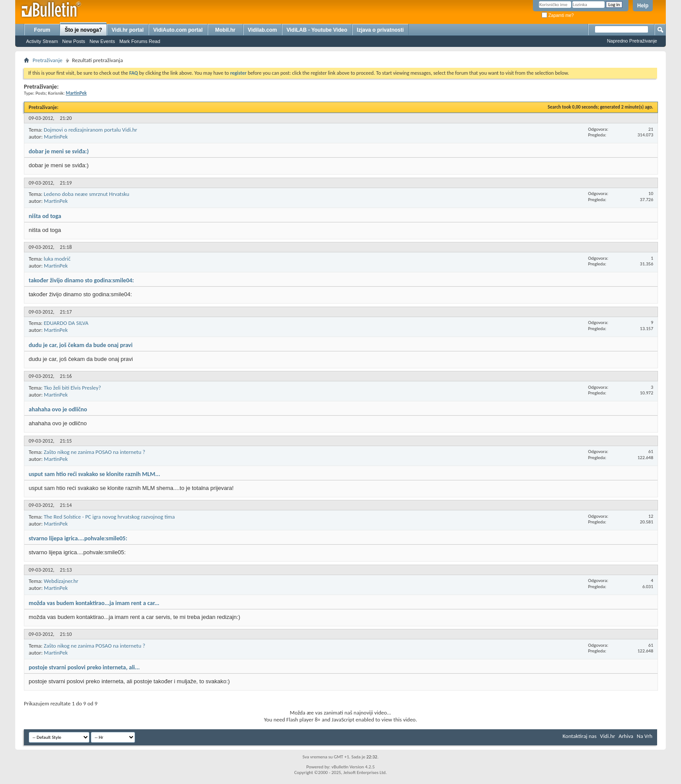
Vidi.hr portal (128, 30)
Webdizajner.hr (61, 581)
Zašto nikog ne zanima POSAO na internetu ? (95, 452)
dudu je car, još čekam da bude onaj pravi (81, 345)
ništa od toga (45, 216)
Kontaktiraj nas (579, 736)
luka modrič (57, 259)
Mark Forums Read (140, 41)
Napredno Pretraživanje (632, 41)
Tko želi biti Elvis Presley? (73, 388)
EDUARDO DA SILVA (66, 323)
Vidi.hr (608, 736)
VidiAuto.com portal (178, 30)
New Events (102, 41)
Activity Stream (42, 41)
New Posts (74, 41)
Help (643, 6)
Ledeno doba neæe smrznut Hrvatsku (87, 194)
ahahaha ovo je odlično (58, 409)
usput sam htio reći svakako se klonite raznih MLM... (94, 474)
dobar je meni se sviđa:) (59, 151)
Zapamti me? (558, 15)
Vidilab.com (263, 30)
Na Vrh (645, 736)
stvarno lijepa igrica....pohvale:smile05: (78, 538)
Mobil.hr (225, 30)
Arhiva (626, 736)
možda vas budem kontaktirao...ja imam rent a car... (94, 603)
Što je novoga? (83, 30)
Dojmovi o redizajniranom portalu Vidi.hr (91, 130)
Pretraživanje (48, 60)
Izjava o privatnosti (380, 30)
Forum (42, 30)
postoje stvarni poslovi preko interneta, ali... (84, 667)
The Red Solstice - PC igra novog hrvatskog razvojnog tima (109, 517)
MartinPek (56, 137)
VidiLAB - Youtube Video (317, 30)
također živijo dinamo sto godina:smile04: (81, 280)
